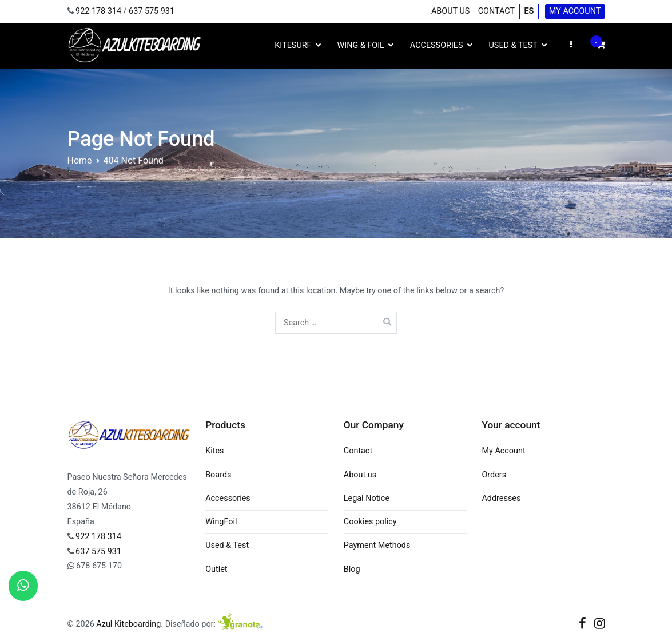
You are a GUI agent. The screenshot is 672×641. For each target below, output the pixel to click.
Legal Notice (367, 498)
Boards (218, 475)
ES (529, 11)
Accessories (437, 45)
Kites (214, 451)
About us (450, 11)
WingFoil (221, 522)
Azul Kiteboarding (128, 624)
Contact (496, 11)
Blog (352, 569)
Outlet (216, 569)
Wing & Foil (361, 45)
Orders (494, 475)
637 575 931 (152, 11)
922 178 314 (98, 11)
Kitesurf (293, 45)
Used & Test (513, 45)
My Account (575, 11)
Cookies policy (370, 522)
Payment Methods (377, 545)
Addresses (501, 498)
